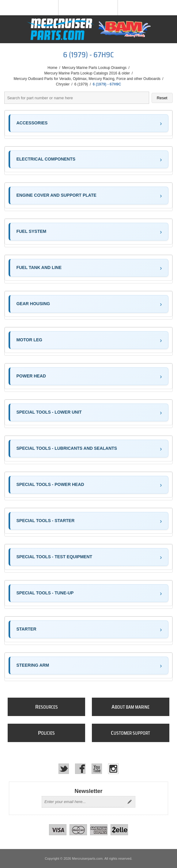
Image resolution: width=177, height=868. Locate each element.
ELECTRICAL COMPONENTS (46, 159)
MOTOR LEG (29, 340)
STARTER (26, 629)
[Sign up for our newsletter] (83, 802)
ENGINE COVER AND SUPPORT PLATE (56, 195)
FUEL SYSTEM (31, 231)
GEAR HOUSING (33, 304)
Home (52, 68)
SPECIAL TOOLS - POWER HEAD (50, 484)
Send (130, 802)
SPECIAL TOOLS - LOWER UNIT (49, 412)
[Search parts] (77, 98)
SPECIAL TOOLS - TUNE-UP (45, 593)
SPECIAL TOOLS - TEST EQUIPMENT (54, 557)
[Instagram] (113, 769)
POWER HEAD (31, 376)
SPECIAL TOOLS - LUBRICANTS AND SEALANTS (67, 448)
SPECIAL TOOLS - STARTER (45, 521)
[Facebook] (80, 769)
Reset (162, 98)
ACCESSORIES (32, 123)
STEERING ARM (33, 665)
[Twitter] (64, 769)
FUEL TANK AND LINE (39, 267)
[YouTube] (97, 769)
